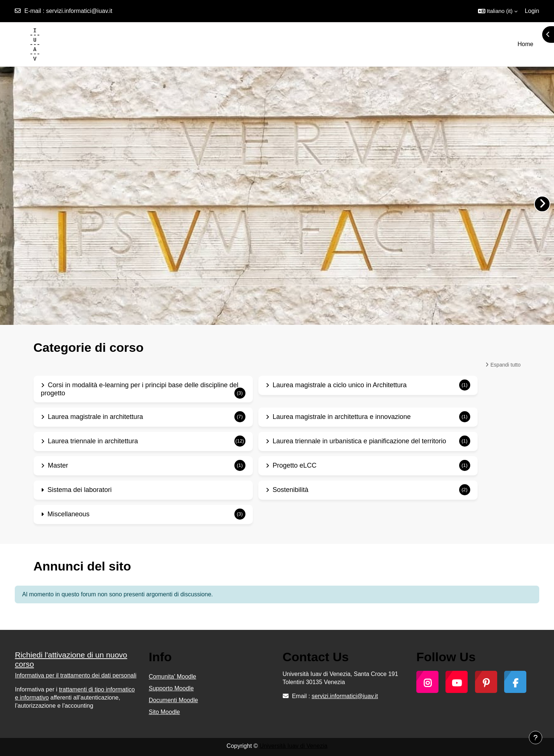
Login (532, 11)
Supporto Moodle (171, 688)
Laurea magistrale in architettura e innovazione (342, 417)
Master (58, 465)
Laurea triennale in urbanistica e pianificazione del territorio (359, 441)
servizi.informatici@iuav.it (79, 11)
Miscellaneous (69, 514)
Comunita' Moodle (172, 677)
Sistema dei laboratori (80, 490)
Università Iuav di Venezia (293, 746)
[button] (498, 11)
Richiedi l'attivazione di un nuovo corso (71, 659)
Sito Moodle (164, 712)
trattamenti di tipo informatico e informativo (75, 693)
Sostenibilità (291, 490)
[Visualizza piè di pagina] (536, 738)
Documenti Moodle (173, 700)
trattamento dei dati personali (98, 675)
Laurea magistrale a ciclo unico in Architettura (340, 385)
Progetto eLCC (295, 465)
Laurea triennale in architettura (93, 441)
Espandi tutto (506, 365)
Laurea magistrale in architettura (96, 417)
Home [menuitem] (525, 44)
